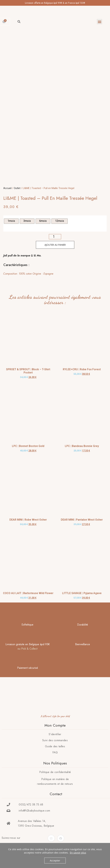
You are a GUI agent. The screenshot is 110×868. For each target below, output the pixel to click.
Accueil (7, 188)
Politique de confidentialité (55, 772)
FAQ (55, 752)
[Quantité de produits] (55, 237)
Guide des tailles (55, 746)
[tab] (54, 274)
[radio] (11, 221)
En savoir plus (78, 853)
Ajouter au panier (55, 245)
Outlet (17, 188)
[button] (99, 22)
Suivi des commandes (55, 740)
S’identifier (55, 734)
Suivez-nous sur (11, 838)
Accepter (55, 860)
